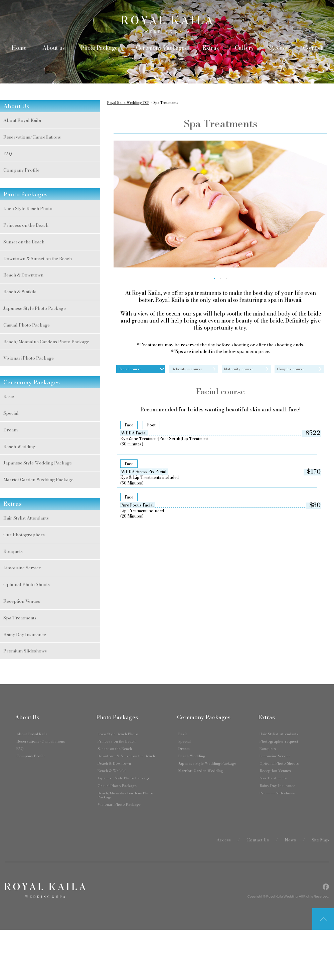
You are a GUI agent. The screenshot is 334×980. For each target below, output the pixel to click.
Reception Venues (22, 601)
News (290, 840)
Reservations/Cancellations (32, 137)
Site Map (320, 840)
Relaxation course (187, 369)
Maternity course (239, 369)
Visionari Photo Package (29, 358)
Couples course (291, 369)
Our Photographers (24, 535)
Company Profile (21, 170)
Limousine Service (22, 568)
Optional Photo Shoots (27, 584)
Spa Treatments (20, 618)
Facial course (130, 369)
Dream (11, 430)
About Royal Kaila (22, 120)
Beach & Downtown (23, 275)
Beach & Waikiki (20, 291)
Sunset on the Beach (24, 242)
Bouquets (13, 551)
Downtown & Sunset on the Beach (38, 258)
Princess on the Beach (26, 225)
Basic (9, 396)
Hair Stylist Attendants (26, 518)
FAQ (8, 154)
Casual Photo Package (27, 325)
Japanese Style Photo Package (35, 308)
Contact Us (258, 840)
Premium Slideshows (25, 651)
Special (11, 413)
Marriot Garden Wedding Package (38, 479)
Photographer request (279, 741)
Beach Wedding (19, 446)
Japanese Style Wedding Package (38, 463)
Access (279, 48)
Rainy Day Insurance (25, 634)
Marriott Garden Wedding (201, 771)
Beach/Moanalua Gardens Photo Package (46, 342)
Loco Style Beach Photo (28, 208)
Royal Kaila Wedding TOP (128, 103)
